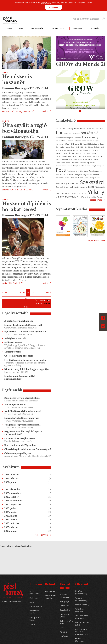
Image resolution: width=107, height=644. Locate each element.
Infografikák (37, 29)
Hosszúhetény (92, 156)
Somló (63, 183)
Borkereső (34, 598)
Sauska (86, 178)
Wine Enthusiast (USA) (82, 624)
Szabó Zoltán (75, 183)
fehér (58, 150)
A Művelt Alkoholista (65, 596)
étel (86, 147)
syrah (68, 183)
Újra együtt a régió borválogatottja (24, 129)
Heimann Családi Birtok (64, 156)
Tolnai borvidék (65, 193)
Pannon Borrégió (73, 166)
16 (26, 299)
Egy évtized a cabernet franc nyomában (25, 332)
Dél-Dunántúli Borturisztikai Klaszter (92, 144)
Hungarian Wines (64, 616)
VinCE (62, 628)
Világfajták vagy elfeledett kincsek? (23, 425)
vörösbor (94, 197)
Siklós (58, 183)
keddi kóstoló (78, 160)
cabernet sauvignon (93, 141)
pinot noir (59, 175)
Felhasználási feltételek (51, 597)
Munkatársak (59, 29)
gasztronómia (64, 153)
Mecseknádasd (60, 163)
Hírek (22, 29)
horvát (75, 156)
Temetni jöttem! (13, 352)
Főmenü (36, 585)
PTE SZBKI (97, 175)
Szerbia (77, 187)
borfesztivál (68, 134)
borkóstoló (90, 133)
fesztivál (70, 150)
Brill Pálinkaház (61, 141)
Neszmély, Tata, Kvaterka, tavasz (22, 418)
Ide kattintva (46, 2)
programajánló (88, 175)
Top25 (32, 624)
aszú (57, 129)
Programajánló (36, 606)
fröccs (80, 150)
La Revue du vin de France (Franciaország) (82, 632)
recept (77, 178)
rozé (81, 178)
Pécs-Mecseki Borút (73, 171)
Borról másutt (65, 586)
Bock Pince (100, 129)
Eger (57, 147)
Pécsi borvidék (95, 171)
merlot (68, 163)
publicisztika (60, 178)
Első (3, 292)
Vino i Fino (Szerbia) (79, 610)
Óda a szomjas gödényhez (18, 453)
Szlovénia (84, 187)
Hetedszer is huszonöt (17, 80)
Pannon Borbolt (61, 166)
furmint (95, 150)
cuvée (77, 144)
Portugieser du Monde (36, 619)
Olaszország (75, 163)
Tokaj (91, 187)
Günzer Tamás (85, 153)
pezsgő (94, 166)
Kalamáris (65, 160)
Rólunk (50, 585)
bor (59, 133)
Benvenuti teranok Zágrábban (20, 445)
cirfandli (67, 144)
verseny (84, 193)
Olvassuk (82, 585)
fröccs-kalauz (87, 150)
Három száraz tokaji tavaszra (20, 438)
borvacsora (78, 138)
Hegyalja (94, 153)
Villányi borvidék (66, 197)
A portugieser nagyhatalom (19, 321)
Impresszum (50, 591)
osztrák (92, 163)
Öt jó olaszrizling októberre (19, 356)
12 (20, 292)
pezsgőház (101, 166)
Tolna (58, 193)
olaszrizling (85, 163)
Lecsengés (94, 29)
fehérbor (63, 150)
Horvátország (82, 156)
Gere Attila (76, 153)
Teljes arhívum (42, 535)
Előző (6, 292)
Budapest (70, 141)
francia (75, 150)
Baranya (83, 129)
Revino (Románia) (79, 640)
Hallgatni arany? (13, 342)
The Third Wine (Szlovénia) (82, 617)
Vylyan (100, 197)
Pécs (61, 170)
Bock (94, 129)
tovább (45, 111)
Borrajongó (65, 602)
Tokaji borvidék (100, 187)
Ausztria (63, 129)
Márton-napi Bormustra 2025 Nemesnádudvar (20, 377)
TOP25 (74, 193)
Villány (96, 192)
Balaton (77, 129)
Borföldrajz (65, 636)
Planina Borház (69, 175)
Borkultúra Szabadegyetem (65, 138)
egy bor (62, 147)
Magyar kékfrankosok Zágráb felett (23, 325)
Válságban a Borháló (15, 338)
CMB (73, 144)
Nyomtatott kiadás (34, 612)
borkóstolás (76, 134)
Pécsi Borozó (84, 171)
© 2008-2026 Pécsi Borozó (12, 602)
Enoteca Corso (70, 147)
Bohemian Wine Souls (67, 622)
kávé (71, 160)
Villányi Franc (81, 197)
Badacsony (70, 129)
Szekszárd (92, 182)
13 (24, 292)
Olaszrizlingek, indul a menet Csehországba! (28, 449)
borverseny (90, 137)
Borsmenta (65, 606)
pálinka (81, 166)
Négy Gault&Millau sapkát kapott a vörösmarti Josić (23, 433)
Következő (48, 292)
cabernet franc (80, 141)
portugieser (78, 175)
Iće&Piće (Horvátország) (81, 592)
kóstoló (96, 160)
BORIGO (63, 632)
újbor (79, 193)
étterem (91, 147)
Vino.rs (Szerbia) (82, 605)
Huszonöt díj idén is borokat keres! (27, 207)
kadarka (58, 160)
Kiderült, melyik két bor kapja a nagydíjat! (27, 369)
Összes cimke (96, 200)
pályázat (88, 166)
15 (32, 292)
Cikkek (10, 29)
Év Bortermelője (99, 147)
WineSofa (78, 29)
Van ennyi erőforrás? (15, 404)
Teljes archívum (95, 240)
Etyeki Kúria (79, 147)
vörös (88, 197)
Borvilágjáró (65, 610)
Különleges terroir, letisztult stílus (22, 398)
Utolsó (51, 292)
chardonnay (60, 144)
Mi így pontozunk (34, 592)
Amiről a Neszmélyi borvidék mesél (23, 411)
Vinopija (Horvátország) (81, 599)
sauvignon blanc (95, 178)
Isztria (100, 156)
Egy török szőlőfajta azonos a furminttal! (26, 360)
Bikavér (89, 129)
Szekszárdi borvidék (65, 187)
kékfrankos (88, 159)
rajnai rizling (70, 178)
